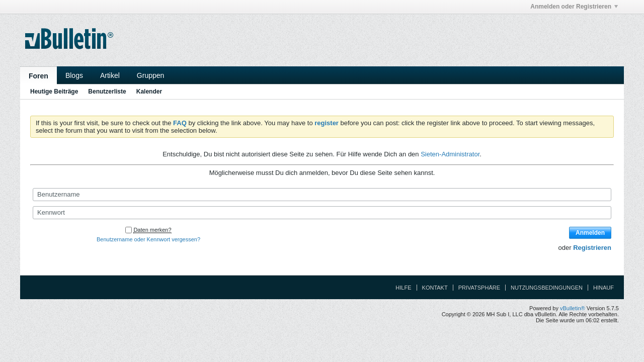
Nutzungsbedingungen (547, 288)
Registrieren (592, 248)
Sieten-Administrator (450, 154)
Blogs (74, 75)
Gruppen (150, 75)
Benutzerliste (107, 92)
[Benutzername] (322, 195)
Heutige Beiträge (54, 92)
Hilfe (403, 288)
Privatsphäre (479, 288)
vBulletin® (573, 308)
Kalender (149, 92)
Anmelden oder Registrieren (574, 7)
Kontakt (435, 288)
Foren (38, 76)
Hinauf (603, 288)
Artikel (110, 75)
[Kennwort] (322, 213)
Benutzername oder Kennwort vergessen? (148, 239)
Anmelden (590, 233)
